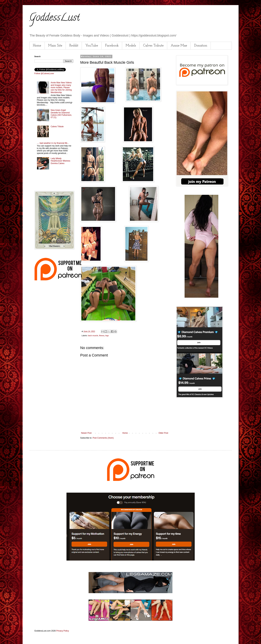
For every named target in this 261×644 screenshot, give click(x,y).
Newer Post (86, 433)
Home (37, 46)
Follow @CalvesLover (44, 73)
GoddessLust (54, 18)
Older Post (163, 433)
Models (131, 46)
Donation (201, 46)
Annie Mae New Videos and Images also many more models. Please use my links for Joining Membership (61, 88)
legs (107, 336)
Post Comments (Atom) (103, 438)
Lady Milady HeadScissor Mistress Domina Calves (60, 161)
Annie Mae (179, 46)
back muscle (93, 336)
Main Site (55, 46)
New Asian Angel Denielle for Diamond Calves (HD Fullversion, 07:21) (61, 114)
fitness (102, 336)
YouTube (92, 46)
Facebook (112, 46)
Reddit (74, 46)
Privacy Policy (63, 631)
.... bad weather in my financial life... (53, 143)
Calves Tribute (153, 46)
